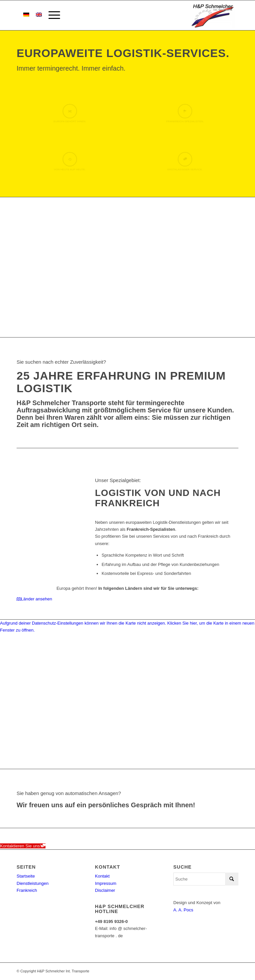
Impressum (106, 883)
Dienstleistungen (33, 883)
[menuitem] (51, 15)
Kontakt (102, 876)
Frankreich (27, 890)
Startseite (26, 876)
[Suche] (206, 879)
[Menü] (51, 15)
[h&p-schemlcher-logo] (212, 15)
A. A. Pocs (183, 910)
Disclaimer (105, 890)
